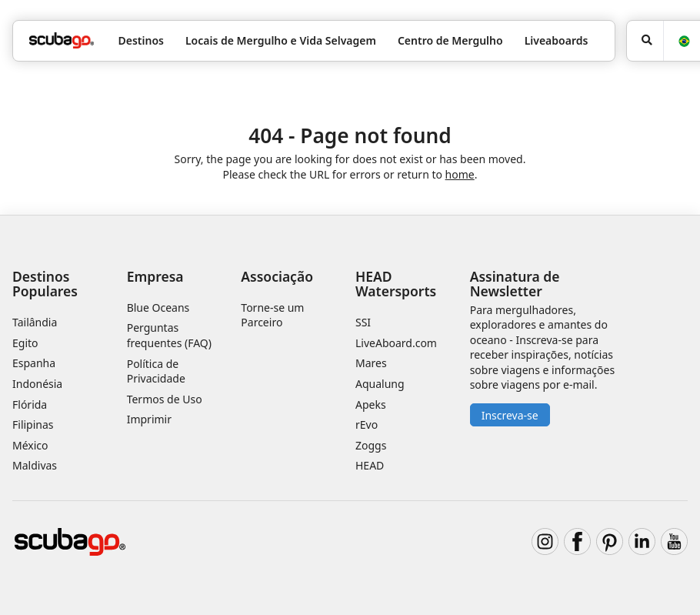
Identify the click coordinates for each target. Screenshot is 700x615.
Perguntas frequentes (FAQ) (169, 335)
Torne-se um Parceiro (272, 315)
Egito (25, 343)
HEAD (370, 465)
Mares (371, 363)
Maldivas (35, 465)
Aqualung (380, 384)
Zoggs (371, 445)
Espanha (34, 363)
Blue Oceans (158, 307)
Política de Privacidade (156, 371)
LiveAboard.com (396, 343)
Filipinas (33, 424)
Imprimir (149, 419)
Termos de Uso (165, 399)
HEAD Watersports (396, 284)
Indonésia (37, 384)
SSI (363, 322)
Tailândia (35, 322)
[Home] (62, 40)
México (30, 445)
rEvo (367, 424)
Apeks (371, 404)
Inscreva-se (510, 415)
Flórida (30, 404)
